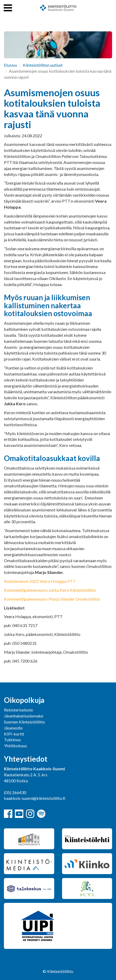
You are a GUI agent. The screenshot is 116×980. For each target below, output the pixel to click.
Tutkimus (12, 740)
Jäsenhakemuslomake (24, 716)
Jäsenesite (13, 728)
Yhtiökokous (15, 746)
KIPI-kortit (14, 734)
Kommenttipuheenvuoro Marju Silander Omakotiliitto (52, 599)
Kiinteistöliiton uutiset (43, 65)
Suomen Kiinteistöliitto (24, 722)
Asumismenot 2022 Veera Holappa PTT (40, 581)
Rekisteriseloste (18, 710)
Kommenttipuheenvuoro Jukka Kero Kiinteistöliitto (50, 590)
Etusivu (10, 65)
